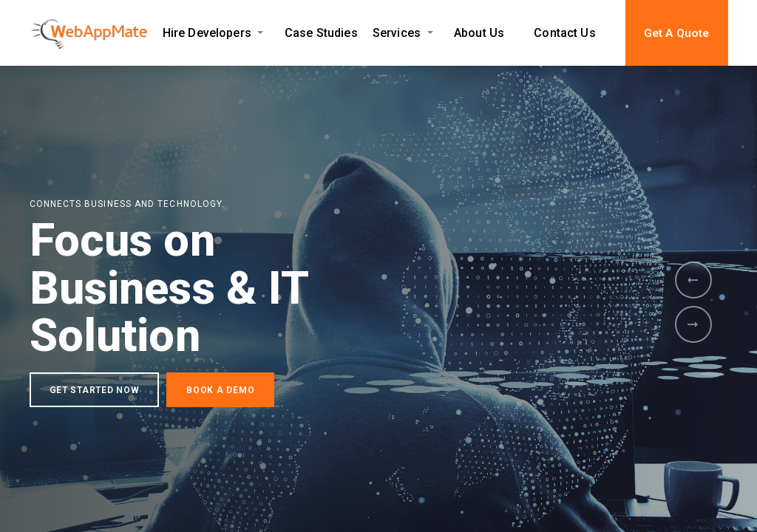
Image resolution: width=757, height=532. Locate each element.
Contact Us (565, 33)
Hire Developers (207, 33)
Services (397, 33)
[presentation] (693, 280)
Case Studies (321, 33)
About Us (479, 33)
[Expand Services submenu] (430, 33)
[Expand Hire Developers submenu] (261, 33)
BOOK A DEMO (220, 391)
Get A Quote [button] (677, 33)
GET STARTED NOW (95, 391)
